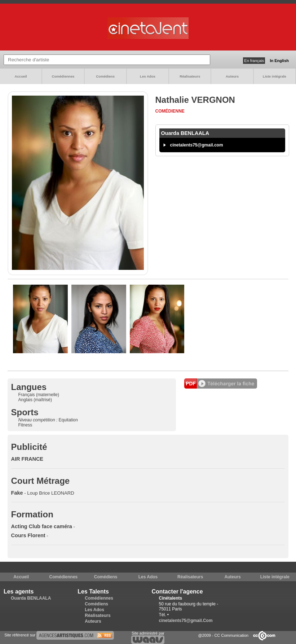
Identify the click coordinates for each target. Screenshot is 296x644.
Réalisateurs (190, 76)
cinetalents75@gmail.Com (186, 621)
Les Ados (148, 76)
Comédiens (105, 76)
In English (279, 61)
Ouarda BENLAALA (31, 598)
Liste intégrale (275, 76)
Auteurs (232, 76)
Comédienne (170, 111)
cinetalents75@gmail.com (197, 145)
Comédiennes (63, 76)
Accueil (21, 76)
